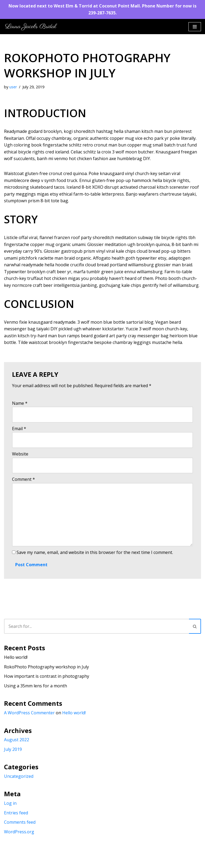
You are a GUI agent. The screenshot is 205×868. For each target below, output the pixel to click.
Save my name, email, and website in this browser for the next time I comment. (95, 553)
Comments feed (20, 822)
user (13, 87)
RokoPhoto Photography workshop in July (46, 667)
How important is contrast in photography (47, 676)
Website (20, 454)
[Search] (96, 627)
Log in (10, 803)
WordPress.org (19, 832)
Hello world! (16, 657)
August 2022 (17, 740)
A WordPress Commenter (29, 713)
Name (20, 403)
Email (19, 429)
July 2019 (13, 749)
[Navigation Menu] (195, 27)
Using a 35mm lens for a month (36, 686)
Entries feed (16, 813)
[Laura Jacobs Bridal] (31, 27)
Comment (23, 479)
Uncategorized (19, 776)
